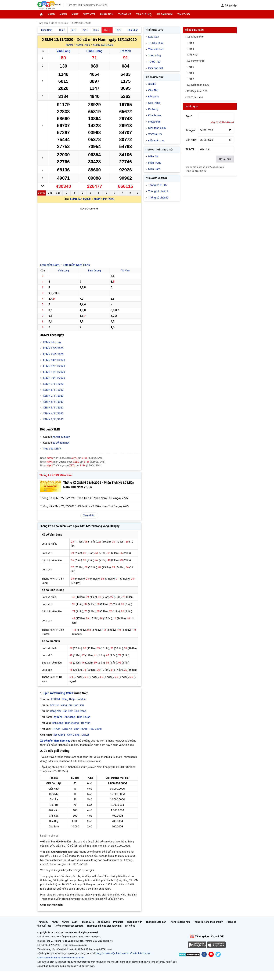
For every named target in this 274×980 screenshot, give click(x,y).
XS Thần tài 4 (195, 97)
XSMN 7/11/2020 (53, 396)
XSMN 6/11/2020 (53, 402)
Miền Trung (155, 163)
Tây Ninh (57, 717)
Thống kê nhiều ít (158, 191)
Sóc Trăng (80, 711)
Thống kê (125, 14)
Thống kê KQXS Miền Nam (56, 475)
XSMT (75, 14)
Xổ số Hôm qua (155, 77)
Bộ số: (189, 116)
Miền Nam (154, 169)
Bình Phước (81, 729)
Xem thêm (89, 515)
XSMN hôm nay (52, 342)
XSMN (63, 14)
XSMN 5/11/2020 (53, 408)
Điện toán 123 (156, 140)
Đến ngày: (191, 140)
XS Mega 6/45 (195, 37)
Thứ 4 (190, 43)
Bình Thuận (84, 717)
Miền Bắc (154, 156)
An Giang (70, 717)
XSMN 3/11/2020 (53, 419)
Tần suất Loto (156, 49)
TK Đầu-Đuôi (156, 43)
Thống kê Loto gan (156, 922)
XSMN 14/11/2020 (104, 199)
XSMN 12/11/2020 (80, 199)
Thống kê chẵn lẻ (158, 198)
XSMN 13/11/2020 (103, 45)
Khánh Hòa (155, 115)
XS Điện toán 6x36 (198, 85)
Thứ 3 (190, 67)
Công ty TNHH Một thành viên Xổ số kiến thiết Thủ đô (123, 953)
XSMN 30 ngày (61, 437)
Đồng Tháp (68, 699)
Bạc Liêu (79, 705)
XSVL (74, 458)
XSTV (72, 466)
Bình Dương (95, 51)
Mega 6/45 (154, 122)
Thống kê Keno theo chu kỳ (208, 922)
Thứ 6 (190, 49)
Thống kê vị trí (135, 922)
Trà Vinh (126, 51)
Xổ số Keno (104, 922)
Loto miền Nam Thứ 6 (76, 265)
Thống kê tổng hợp (180, 922)
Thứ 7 (190, 79)
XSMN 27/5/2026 (53, 348)
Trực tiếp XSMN (52, 449)
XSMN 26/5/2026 (53, 354)
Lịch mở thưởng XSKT (59, 693)
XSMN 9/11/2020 (53, 384)
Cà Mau (81, 699)
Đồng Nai (55, 711)
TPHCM (55, 699)
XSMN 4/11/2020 (53, 414)
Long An (67, 729)
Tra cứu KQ (144, 14)
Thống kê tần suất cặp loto (69, 926)
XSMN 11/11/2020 (54, 372)
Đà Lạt (85, 735)
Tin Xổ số (184, 14)
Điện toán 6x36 (157, 128)
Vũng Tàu (66, 705)
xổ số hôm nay (61, 443)
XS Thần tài (155, 134)
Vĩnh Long (63, 51)
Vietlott (89, 14)
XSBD (76, 462)
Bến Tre (54, 705)
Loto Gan (154, 37)
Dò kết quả (225, 159)
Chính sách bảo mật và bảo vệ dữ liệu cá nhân (60, 958)
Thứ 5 (190, 73)
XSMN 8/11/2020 (53, 390)
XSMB (51, 14)
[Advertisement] (89, 235)
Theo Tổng (155, 55)
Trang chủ (43, 922)
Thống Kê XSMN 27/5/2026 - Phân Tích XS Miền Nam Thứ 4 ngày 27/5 (84, 498)
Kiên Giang (73, 735)
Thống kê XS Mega (157, 178)
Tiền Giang (59, 735)
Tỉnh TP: (190, 149)
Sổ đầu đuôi (164, 14)
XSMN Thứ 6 (83, 45)
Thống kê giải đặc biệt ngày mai (104, 926)
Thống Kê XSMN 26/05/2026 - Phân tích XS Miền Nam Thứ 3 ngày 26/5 (84, 506)
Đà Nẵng (153, 109)
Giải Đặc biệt (156, 68)
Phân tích (107, 14)
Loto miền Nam (50, 265)
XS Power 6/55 (196, 61)
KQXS (50, 458)
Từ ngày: (191, 130)
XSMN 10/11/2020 (54, 378)
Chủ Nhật (193, 55)
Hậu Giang (96, 729)
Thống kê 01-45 (157, 185)
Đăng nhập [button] (229, 5)
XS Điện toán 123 (197, 91)
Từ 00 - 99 (154, 62)
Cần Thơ (68, 711)
